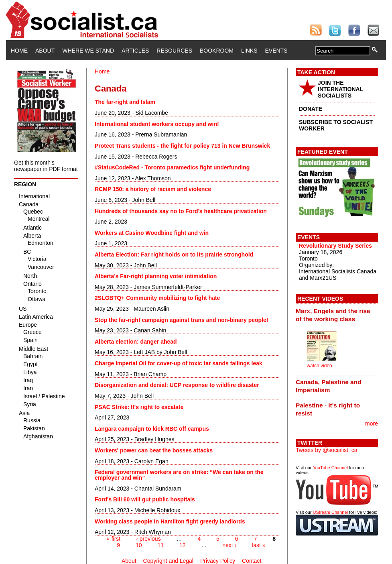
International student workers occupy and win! (157, 124)
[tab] (337, 315)
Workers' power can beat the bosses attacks (154, 450)
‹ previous (148, 539)
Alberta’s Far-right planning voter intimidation (156, 276)
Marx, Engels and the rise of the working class (333, 315)
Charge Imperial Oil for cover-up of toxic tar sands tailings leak (179, 363)
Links (249, 51)
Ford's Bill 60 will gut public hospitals (145, 499)
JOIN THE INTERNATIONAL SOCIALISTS (340, 89)
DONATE (311, 109)
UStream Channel (330, 512)
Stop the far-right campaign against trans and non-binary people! (181, 320)
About (45, 51)
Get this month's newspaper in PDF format (46, 166)
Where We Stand (88, 51)
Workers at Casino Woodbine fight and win (152, 233)
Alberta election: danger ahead (136, 342)
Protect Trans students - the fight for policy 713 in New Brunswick (182, 146)
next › (229, 545)
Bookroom (217, 51)
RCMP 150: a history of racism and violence (153, 189)
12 (183, 545)
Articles (135, 51)
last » (259, 545)
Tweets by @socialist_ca (327, 450)
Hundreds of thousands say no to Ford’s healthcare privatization (181, 211)
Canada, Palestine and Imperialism (328, 386)
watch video (319, 366)
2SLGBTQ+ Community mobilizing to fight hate (157, 298)
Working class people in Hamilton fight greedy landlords (170, 521)
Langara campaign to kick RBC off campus (152, 429)
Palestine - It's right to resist (328, 409)
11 (160, 545)
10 (139, 545)
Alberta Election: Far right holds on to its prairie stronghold (174, 255)
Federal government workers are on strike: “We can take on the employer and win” (179, 475)
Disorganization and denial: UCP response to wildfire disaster (177, 385)
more (372, 424)
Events (276, 51)
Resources (174, 51)
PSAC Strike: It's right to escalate (139, 407)
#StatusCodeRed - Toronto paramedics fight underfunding (172, 167)
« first (114, 539)
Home (19, 51)
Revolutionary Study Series (335, 246)
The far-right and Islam (125, 102)
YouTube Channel (330, 468)
